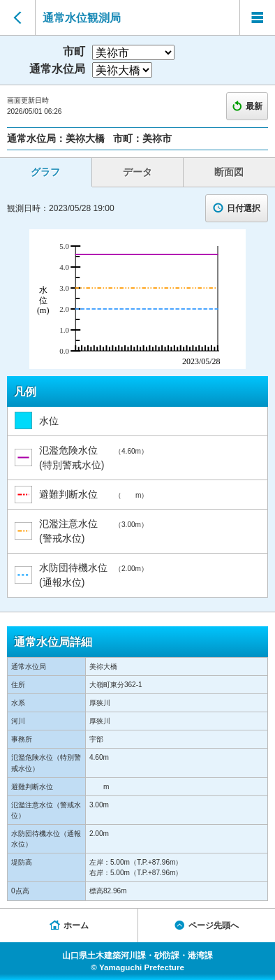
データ (137, 172)
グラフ (45, 172)
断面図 (229, 172)
